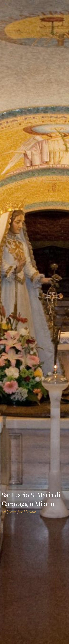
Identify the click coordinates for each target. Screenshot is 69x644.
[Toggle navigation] (5, 4)
